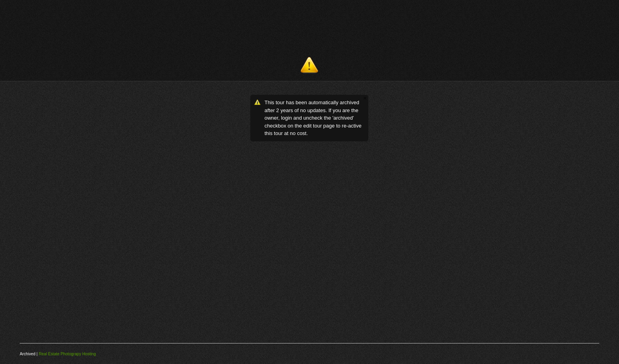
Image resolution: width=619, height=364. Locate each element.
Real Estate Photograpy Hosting (67, 354)
